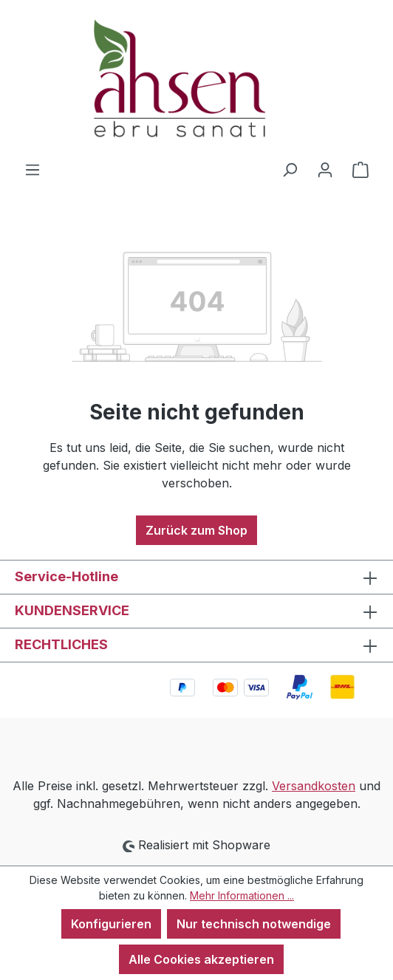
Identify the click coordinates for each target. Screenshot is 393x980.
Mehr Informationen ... (242, 895)
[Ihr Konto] (325, 169)
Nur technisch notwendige (254, 924)
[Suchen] (290, 169)
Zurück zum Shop (196, 530)
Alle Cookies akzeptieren (201, 959)
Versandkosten (314, 786)
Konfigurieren (111, 924)
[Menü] (33, 169)
